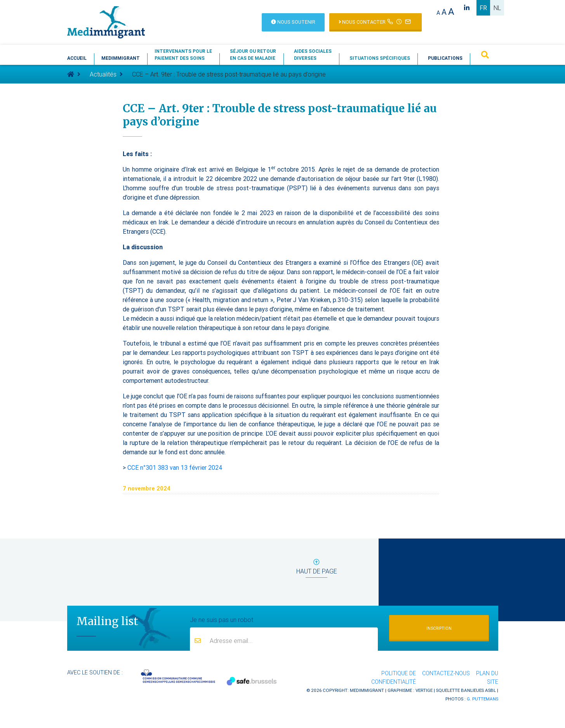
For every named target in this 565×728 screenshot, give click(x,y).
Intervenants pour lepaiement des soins (183, 55)
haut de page (317, 568)
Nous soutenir (293, 22)
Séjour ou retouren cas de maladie (253, 55)
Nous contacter (376, 21)
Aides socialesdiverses (313, 55)
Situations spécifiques (380, 58)
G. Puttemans (482, 699)
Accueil (77, 58)
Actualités (103, 74)
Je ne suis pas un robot (222, 619)
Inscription (439, 628)
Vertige (424, 690)
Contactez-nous (446, 673)
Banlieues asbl (478, 690)
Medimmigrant (121, 58)
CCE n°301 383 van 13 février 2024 (175, 467)
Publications (445, 58)
